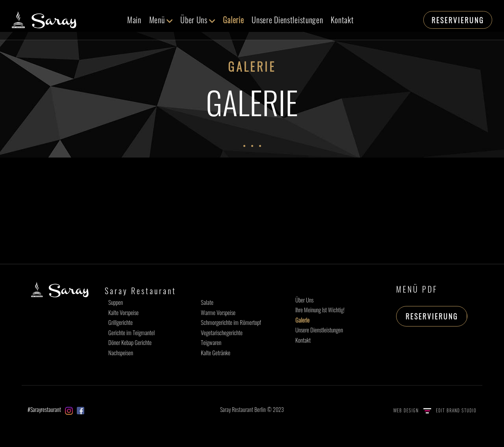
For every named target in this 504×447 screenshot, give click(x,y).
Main (134, 20)
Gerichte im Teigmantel (132, 332)
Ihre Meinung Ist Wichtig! (320, 310)
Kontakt (342, 20)
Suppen (116, 302)
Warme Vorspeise (218, 312)
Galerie (233, 20)
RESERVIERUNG (458, 20)
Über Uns (198, 20)
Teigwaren (211, 342)
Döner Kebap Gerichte (130, 342)
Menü (161, 20)
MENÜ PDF (417, 289)
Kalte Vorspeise (123, 312)
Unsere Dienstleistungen (287, 20)
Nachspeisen (121, 352)
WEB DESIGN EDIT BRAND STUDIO (435, 410)
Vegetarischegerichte (222, 332)
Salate (207, 302)
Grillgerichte (120, 322)
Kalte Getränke (216, 352)
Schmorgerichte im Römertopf (231, 322)
